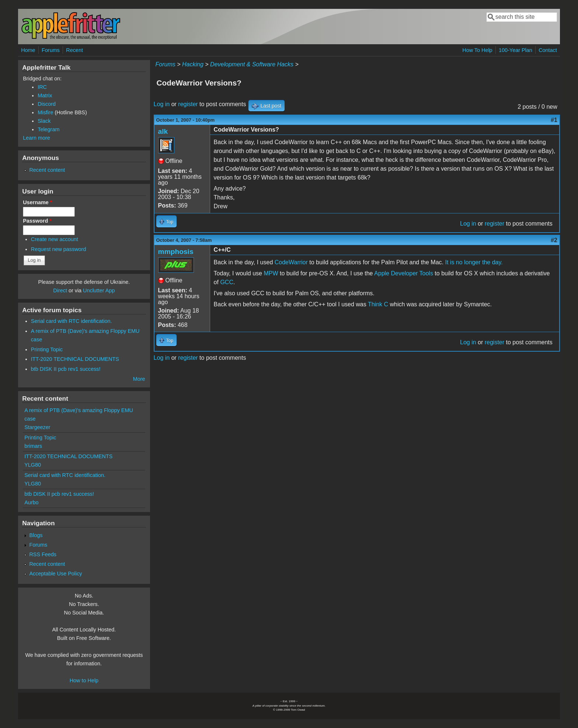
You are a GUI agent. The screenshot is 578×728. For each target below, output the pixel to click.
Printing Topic (47, 349)
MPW (271, 273)
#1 (554, 120)
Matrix (45, 95)
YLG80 (33, 465)
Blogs (36, 535)
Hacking (193, 64)
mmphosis (176, 252)
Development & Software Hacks (252, 64)
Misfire (45, 112)
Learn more (36, 138)
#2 (554, 240)
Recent (74, 50)
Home (28, 50)
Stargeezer (37, 427)
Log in (162, 104)
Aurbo (31, 502)
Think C (378, 304)
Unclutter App (99, 290)
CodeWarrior (291, 262)
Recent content (47, 170)
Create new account (55, 239)
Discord (47, 104)
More (139, 379)
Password (37, 221)
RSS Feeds (43, 554)
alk (163, 131)
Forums (51, 50)
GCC (227, 282)
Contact (548, 50)
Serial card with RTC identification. (72, 321)
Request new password (59, 249)
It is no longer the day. (474, 262)
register (188, 104)
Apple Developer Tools (404, 273)
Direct (60, 290)
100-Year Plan (516, 50)
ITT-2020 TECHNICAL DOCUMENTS (75, 359)
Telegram (48, 129)
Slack (44, 121)
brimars (33, 446)
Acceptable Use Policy (55, 574)
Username (37, 202)
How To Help (477, 50)
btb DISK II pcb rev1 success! (66, 369)
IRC (42, 87)
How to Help (84, 680)
